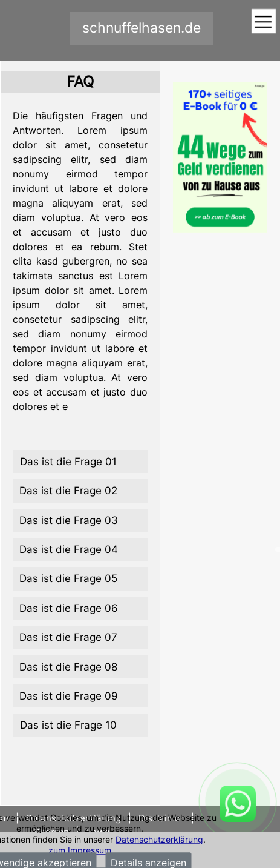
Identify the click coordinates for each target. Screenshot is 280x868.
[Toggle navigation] (263, 22)
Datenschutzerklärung (159, 839)
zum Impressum (80, 850)
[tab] (80, 462)
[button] (80, 462)
